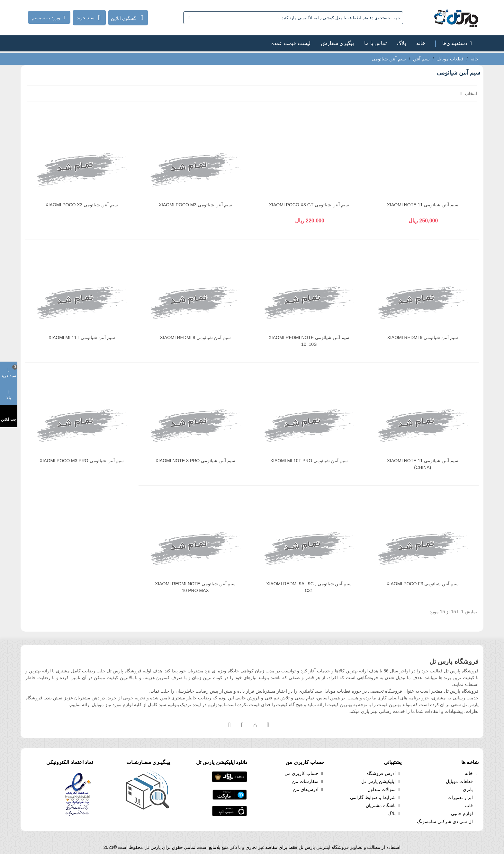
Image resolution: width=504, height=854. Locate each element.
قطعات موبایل (462, 782)
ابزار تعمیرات (463, 798)
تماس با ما (375, 43)
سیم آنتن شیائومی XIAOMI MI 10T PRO (309, 461)
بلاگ (401, 43)
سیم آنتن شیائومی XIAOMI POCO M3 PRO (82, 461)
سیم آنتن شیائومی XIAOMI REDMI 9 (423, 337)
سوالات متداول (384, 790)
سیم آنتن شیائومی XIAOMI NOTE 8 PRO (195, 461)
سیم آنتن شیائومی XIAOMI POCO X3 (82, 205)
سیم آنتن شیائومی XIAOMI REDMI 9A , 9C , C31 (309, 587)
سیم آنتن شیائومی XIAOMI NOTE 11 (423, 205)
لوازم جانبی (465, 814)
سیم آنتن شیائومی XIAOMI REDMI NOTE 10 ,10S (309, 341)
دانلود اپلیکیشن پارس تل (222, 762)
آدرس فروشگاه (384, 773)
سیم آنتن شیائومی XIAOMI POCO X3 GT (309, 205)
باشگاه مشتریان (384, 806)
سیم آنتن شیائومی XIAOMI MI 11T (82, 337)
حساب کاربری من (304, 773)
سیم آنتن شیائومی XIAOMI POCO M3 (195, 205)
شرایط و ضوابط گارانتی (376, 798)
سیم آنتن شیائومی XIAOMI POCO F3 (423, 584)
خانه (421, 43)
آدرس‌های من (309, 790)
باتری (471, 790)
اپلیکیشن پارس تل (381, 782)
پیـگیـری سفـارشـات (148, 762)
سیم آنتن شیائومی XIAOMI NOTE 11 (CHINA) (423, 464)
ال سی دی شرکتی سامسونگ (448, 822)
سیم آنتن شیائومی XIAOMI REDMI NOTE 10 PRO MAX (195, 587)
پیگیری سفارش (337, 43)
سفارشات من (308, 782)
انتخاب (468, 94)
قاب (472, 806)
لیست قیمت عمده (291, 43)
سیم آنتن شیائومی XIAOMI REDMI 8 (195, 337)
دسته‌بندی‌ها (458, 43)
